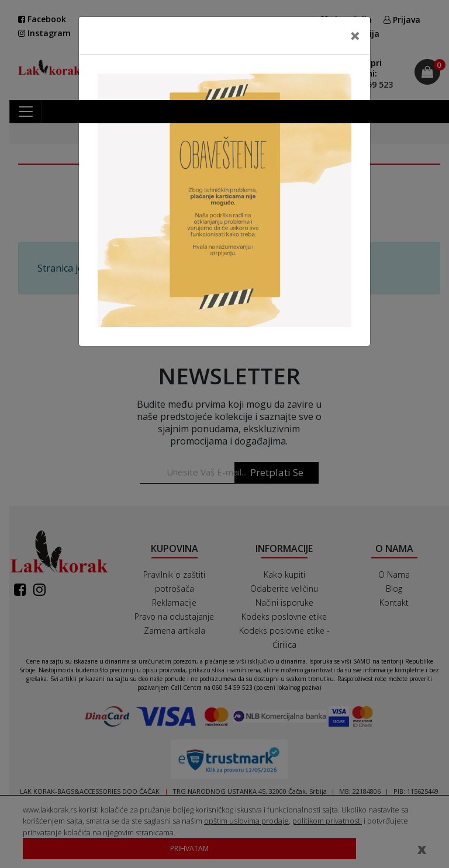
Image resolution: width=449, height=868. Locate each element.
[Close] (355, 36)
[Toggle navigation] (26, 112)
